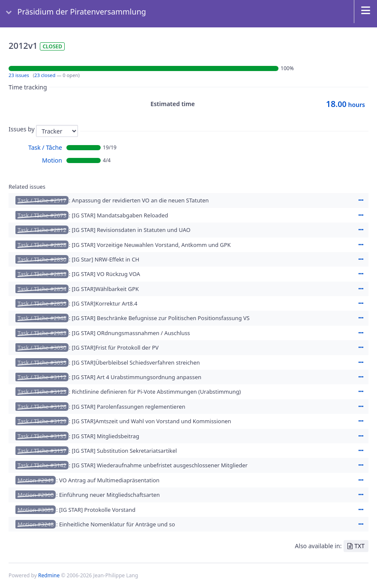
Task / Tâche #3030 (42, 347)
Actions (361, 200)
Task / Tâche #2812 (42, 230)
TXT (359, 546)
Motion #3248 (36, 524)
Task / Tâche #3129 (42, 421)
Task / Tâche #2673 (42, 215)
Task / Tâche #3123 (42, 392)
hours (346, 105)
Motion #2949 (36, 480)
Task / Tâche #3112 (42, 377)
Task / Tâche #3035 (42, 362)
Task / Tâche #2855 (42, 303)
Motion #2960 (36, 495)
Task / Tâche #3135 (42, 436)
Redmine (49, 575)
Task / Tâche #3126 (42, 407)
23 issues (19, 75)
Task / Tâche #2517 (42, 200)
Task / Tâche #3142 (42, 465)
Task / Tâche (45, 147)
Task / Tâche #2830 (42, 259)
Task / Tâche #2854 (42, 289)
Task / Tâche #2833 (42, 274)
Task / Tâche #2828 (42, 245)
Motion (52, 160)
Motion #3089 (36, 510)
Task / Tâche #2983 (42, 333)
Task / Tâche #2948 (42, 318)
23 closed (45, 75)
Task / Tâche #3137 (42, 451)
